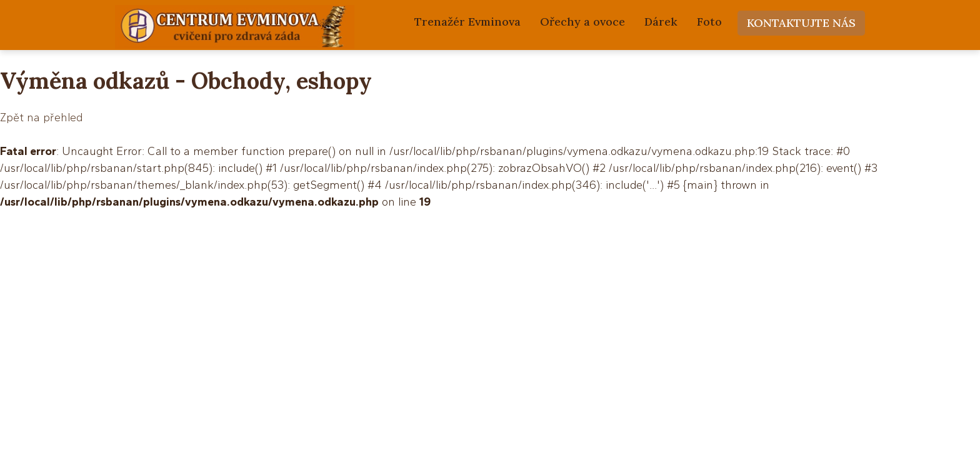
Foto (709, 22)
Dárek (661, 22)
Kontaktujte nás (801, 23)
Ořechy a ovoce (582, 22)
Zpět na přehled (41, 117)
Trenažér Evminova (467, 22)
